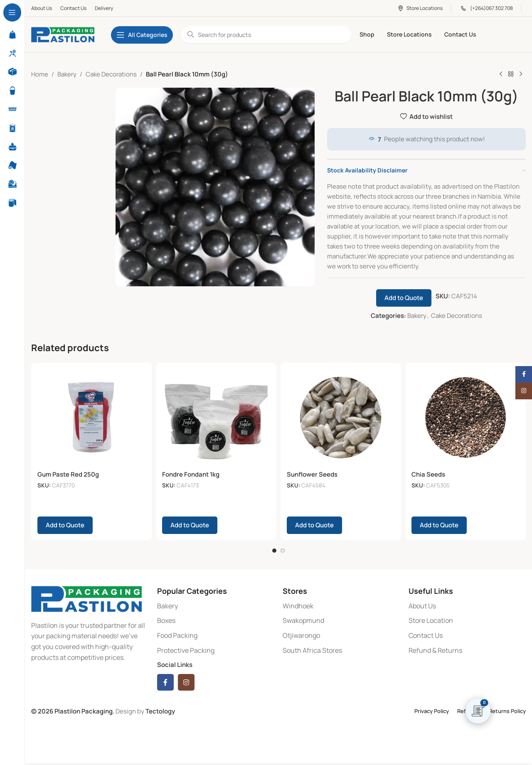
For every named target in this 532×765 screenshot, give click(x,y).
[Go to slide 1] (274, 548)
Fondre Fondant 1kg (191, 474)
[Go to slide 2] (283, 548)
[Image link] (86, 596)
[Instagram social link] (186, 680)
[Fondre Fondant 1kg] (216, 418)
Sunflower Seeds (312, 474)
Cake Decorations (111, 74)
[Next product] (521, 74)
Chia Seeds (428, 474)
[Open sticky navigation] (142, 35)
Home (40, 74)
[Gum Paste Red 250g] (91, 418)
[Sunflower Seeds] (341, 418)
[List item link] (216, 604)
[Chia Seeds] (465, 418)
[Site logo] (63, 34)
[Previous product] (501, 74)
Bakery (67, 74)
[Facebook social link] (165, 680)
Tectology (160, 709)
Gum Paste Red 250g (68, 474)
